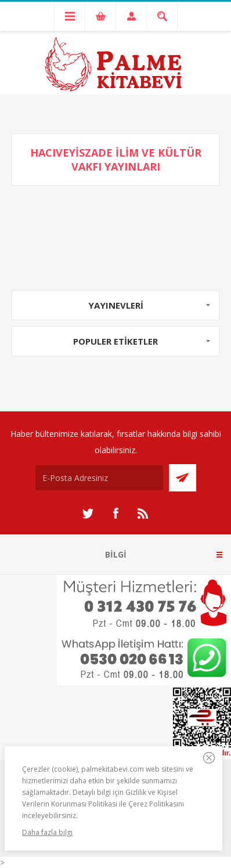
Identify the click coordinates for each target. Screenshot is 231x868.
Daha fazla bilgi (47, 832)
